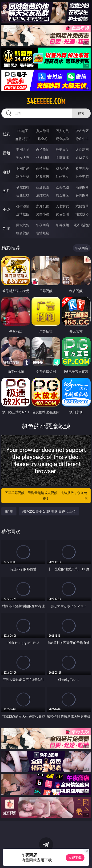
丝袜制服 (43, 158)
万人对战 (62, 131)
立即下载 (75, 858)
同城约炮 (23, 225)
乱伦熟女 (62, 176)
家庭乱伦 (43, 206)
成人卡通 (62, 168)
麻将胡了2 (23, 139)
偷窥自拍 (23, 187)
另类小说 (43, 214)
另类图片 (82, 195)
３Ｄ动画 (82, 150)
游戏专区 (82, 131)
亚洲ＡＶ (23, 150)
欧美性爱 (82, 168)
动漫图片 (82, 187)
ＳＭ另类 (82, 158)
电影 (6, 172)
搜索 (81, 113)
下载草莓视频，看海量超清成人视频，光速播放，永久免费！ (46, 496)
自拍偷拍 (43, 150)
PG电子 (23, 131)
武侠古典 (82, 206)
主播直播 (62, 158)
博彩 (6, 134)
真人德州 (43, 131)
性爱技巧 (82, 214)
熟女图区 (62, 195)
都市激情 (23, 206)
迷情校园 (23, 214)
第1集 (9, 511)
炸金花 (43, 139)
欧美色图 (62, 187)
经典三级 (43, 176)
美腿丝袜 (23, 195)
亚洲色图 (43, 187)
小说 (6, 209)
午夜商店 (43, 225)
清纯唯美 (43, 195)
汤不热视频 (82, 225)
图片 (6, 191)
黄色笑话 (62, 214)
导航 (6, 228)
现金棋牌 (62, 139)
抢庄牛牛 (82, 139)
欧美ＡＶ (62, 150)
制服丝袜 (23, 176)
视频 (6, 153)
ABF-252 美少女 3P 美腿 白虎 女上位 (49, 511)
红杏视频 (23, 233)
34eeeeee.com (46, 101)
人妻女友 (62, 206)
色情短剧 (43, 233)
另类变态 (82, 176)
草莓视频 (62, 225)
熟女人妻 (23, 158)
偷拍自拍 (43, 168)
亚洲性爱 (23, 168)
